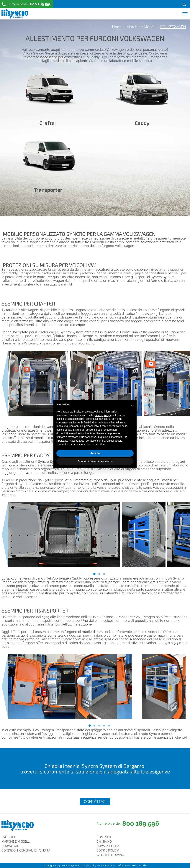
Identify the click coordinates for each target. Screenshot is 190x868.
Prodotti (9, 837)
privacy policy (102, 415)
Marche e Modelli (141, 27)
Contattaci (95, 802)
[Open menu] (185, 14)
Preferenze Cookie (127, 865)
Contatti (104, 837)
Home (117, 27)
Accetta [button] (95, 453)
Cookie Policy (108, 850)
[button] (132, 406)
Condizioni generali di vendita (26, 850)
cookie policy (64, 430)
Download (10, 846)
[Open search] (184, 4)
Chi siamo (104, 842)
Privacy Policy (108, 846)
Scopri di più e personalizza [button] (95, 461)
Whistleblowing (110, 855)
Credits (143, 865)
